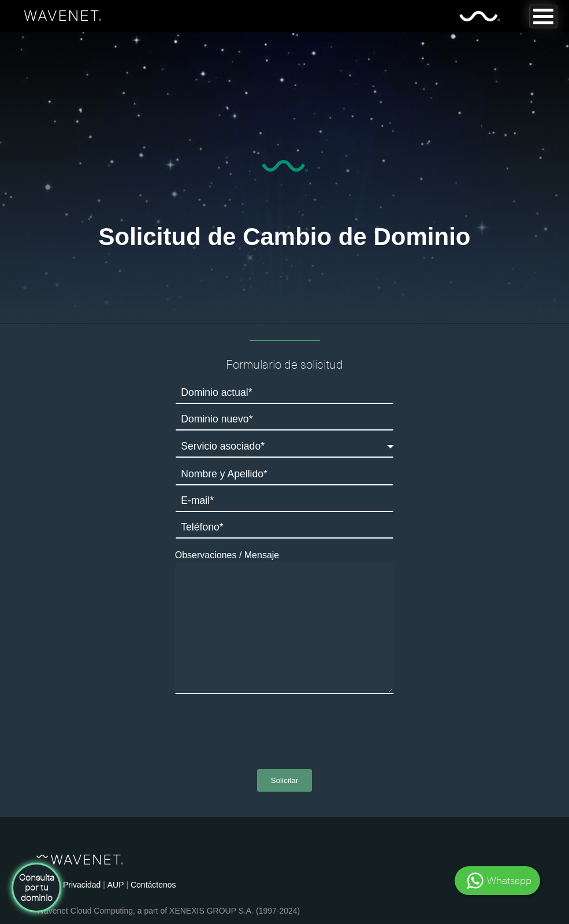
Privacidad (82, 885)
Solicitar (284, 780)
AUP (116, 885)
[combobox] (285, 446)
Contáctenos (153, 885)
